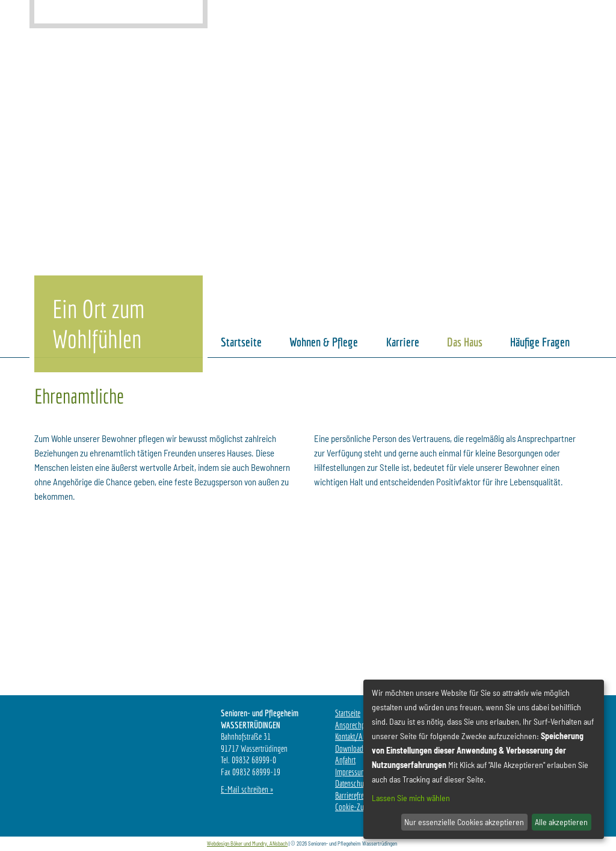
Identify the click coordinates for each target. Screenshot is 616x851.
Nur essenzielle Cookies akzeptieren (464, 822)
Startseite (348, 713)
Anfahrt (345, 760)
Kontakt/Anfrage (358, 736)
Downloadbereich (359, 748)
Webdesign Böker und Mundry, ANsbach (247, 843)
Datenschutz (352, 783)
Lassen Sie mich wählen (411, 798)
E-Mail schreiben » (247, 789)
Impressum (351, 772)
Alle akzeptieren (561, 822)
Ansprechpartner (358, 725)
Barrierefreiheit (356, 795)
